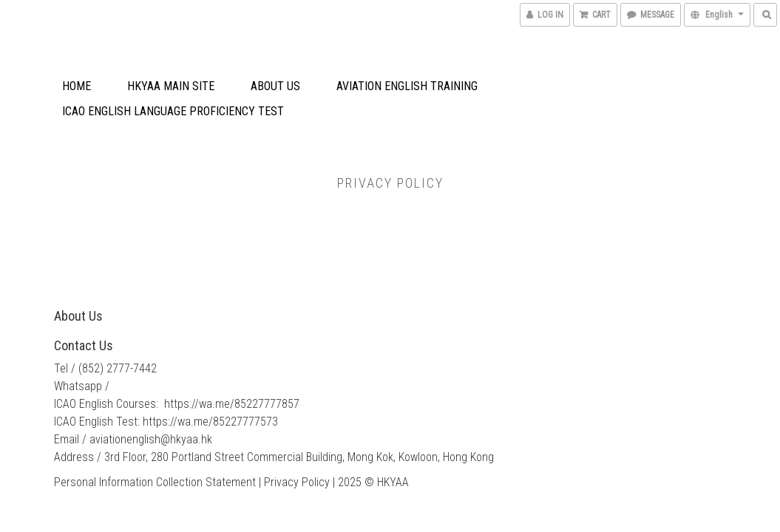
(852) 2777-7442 (118, 368)
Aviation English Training (407, 86)
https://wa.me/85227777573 (210, 422)
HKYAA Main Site (171, 86)
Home (77, 86)
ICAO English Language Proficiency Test (173, 111)
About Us (275, 86)
